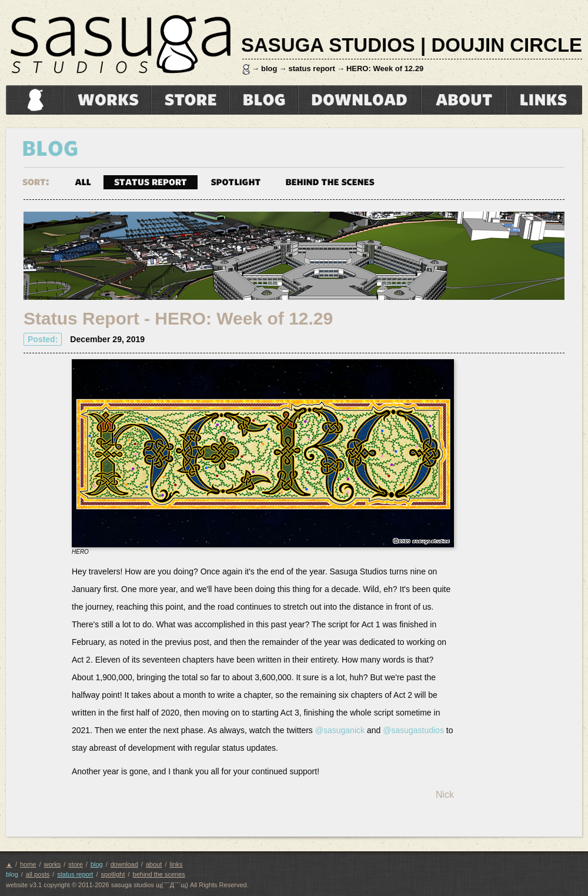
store (190, 100)
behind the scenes (330, 181)
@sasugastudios (413, 730)
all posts (38, 874)
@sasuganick (340, 730)
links (544, 100)
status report (311, 68)
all (83, 181)
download (360, 100)
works (107, 100)
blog (269, 68)
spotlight (236, 181)
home (33, 100)
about (464, 100)
